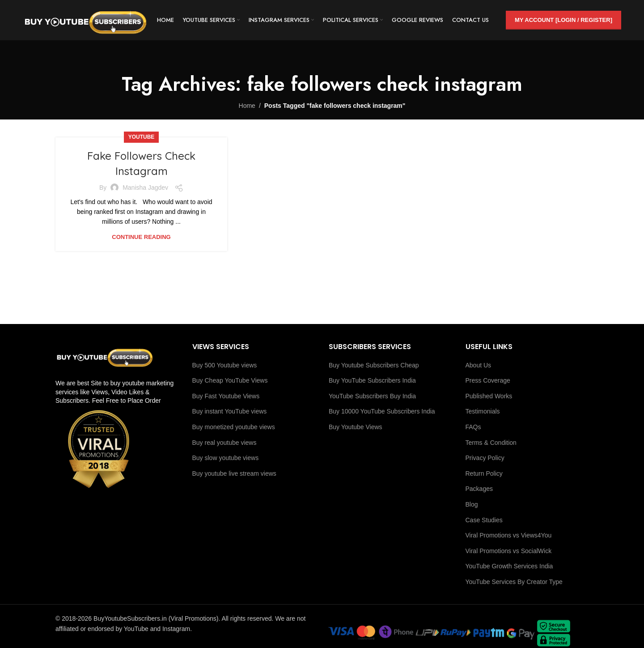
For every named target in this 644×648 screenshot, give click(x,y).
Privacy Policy (485, 458)
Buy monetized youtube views (234, 427)
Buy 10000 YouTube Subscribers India (382, 411)
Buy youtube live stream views (234, 473)
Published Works (489, 396)
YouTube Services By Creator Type (514, 582)
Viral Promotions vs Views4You (509, 535)
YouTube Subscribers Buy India (372, 396)
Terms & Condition (491, 443)
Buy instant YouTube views (230, 411)
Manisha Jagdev (145, 188)
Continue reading (141, 237)
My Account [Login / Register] (563, 20)
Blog (472, 504)
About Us (479, 365)
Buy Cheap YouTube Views (230, 380)
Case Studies (484, 520)
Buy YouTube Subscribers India (372, 380)
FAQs (473, 427)
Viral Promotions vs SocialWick (509, 551)
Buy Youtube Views (356, 427)
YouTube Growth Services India (509, 566)
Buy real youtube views (225, 443)
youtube (142, 137)
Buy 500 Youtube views (225, 365)
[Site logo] (85, 20)
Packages (479, 489)
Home (247, 106)
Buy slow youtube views (226, 458)
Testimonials (483, 411)
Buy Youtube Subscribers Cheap (374, 365)
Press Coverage (488, 380)
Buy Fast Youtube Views (226, 396)
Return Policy (484, 473)
